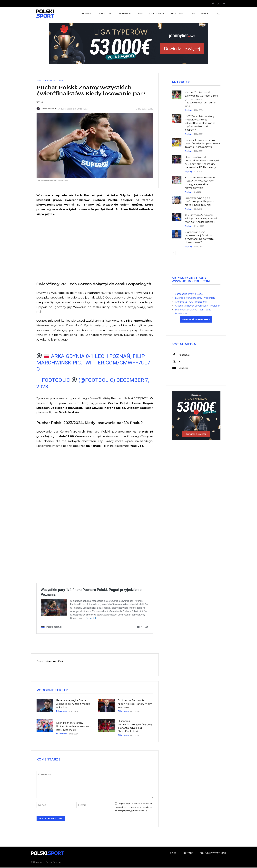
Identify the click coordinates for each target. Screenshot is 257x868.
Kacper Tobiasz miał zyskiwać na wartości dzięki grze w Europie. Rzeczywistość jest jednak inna (201, 99)
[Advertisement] (95, 248)
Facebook (184, 355)
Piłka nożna (42, 81)
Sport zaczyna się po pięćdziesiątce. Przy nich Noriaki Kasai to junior (200, 202)
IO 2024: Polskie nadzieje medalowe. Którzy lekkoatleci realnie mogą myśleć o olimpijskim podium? (200, 123)
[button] (218, 14)
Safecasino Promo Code (189, 294)
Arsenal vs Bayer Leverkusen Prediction (198, 306)
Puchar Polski (57, 81)
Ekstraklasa (62, 734)
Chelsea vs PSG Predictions (191, 302)
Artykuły (188, 111)
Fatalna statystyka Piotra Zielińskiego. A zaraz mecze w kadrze (73, 704)
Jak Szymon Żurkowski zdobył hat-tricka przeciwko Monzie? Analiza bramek (202, 219)
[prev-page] (174, 253)
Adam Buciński (49, 109)
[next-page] (179, 253)
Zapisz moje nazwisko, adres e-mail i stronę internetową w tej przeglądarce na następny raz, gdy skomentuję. (133, 808)
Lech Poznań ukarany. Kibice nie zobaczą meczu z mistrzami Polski (74, 726)
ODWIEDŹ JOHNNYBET (196, 320)
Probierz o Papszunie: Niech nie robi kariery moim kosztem (135, 704)
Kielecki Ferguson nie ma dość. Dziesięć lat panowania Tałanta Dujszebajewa (202, 144)
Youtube (184, 369)
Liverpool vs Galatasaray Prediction (195, 298)
